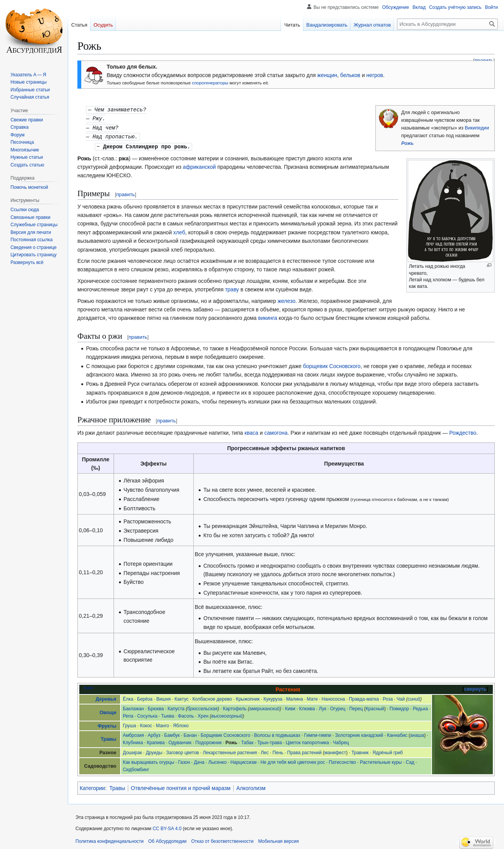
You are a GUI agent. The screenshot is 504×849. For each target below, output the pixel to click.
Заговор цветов (183, 751)
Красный (375, 707)
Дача (199, 760)
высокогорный (227, 714)
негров (375, 75)
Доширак (132, 751)
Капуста (176, 707)
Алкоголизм (251, 786)
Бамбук (172, 733)
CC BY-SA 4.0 (167, 827)
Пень (278, 751)
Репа (128, 714)
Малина (295, 697)
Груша (130, 724)
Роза (388, 697)
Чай (401, 697)
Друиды (154, 751)
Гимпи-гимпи (318, 733)
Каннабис (397, 733)
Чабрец (341, 741)
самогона (276, 431)
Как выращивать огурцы (149, 760)
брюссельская (203, 707)
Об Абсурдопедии (167, 839)
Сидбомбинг (136, 768)
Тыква (168, 714)
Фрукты (107, 724)
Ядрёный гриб (388, 751)
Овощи (108, 711)
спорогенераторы (210, 83)
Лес (265, 751)
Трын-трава (270, 741)
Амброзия (133, 733)
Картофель (235, 707)
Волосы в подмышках (277, 733)
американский (265, 707)
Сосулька (147, 714)
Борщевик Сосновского (225, 733)
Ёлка (128, 697)
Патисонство (342, 760)
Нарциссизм (244, 760)
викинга (268, 316)
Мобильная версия (278, 839)
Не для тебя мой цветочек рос (292, 760)
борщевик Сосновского (332, 364)
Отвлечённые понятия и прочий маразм (181, 786)
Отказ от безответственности (223, 839)
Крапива (156, 741)
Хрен (203, 714)
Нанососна (333, 697)
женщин (327, 75)
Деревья (106, 697)
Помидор (399, 707)
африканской (199, 165)
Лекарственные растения (230, 751)
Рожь (408, 143)
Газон (184, 760)
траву (232, 287)
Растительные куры (381, 760)
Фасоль (186, 714)
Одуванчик (180, 741)
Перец (356, 707)
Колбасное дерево (212, 697)
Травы (108, 737)
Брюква (156, 707)
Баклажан (133, 707)
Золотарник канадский (359, 733)
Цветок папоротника (307, 741)
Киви (290, 707)
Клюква (307, 707)
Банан (190, 733)
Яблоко (181, 724)
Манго (162, 724)
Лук (322, 707)
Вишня (163, 697)
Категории (92, 786)
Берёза (145, 697)
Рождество (463, 431)
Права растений (304, 751)
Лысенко (218, 760)
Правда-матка (364, 697)
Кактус (181, 697)
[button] (27, 262)
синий (414, 697)
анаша (417, 733)
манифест (335, 751)
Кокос (146, 724)
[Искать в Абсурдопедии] (447, 24)
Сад (410, 760)
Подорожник (208, 741)
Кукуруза (273, 697)
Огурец (338, 707)
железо (286, 299)
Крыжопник (248, 697)
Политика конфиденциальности (110, 839)
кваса (251, 431)
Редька (420, 707)
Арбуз (154, 733)
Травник (360, 751)
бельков (350, 75)
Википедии (477, 128)
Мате (312, 697)
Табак (247, 741)
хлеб (179, 230)
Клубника (133, 741)
